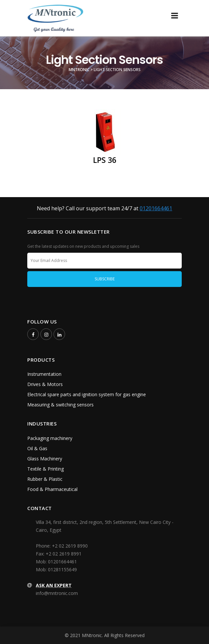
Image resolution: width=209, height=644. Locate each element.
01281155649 (62, 569)
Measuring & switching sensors (60, 405)
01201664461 (156, 208)
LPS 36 (105, 160)
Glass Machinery (45, 459)
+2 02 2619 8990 (70, 546)
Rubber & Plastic (45, 479)
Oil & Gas (37, 448)
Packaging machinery (50, 438)
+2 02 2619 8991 (64, 554)
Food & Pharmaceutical (52, 489)
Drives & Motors (45, 384)
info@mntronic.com (57, 593)
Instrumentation (44, 374)
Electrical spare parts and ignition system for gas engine (87, 394)
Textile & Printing (46, 469)
